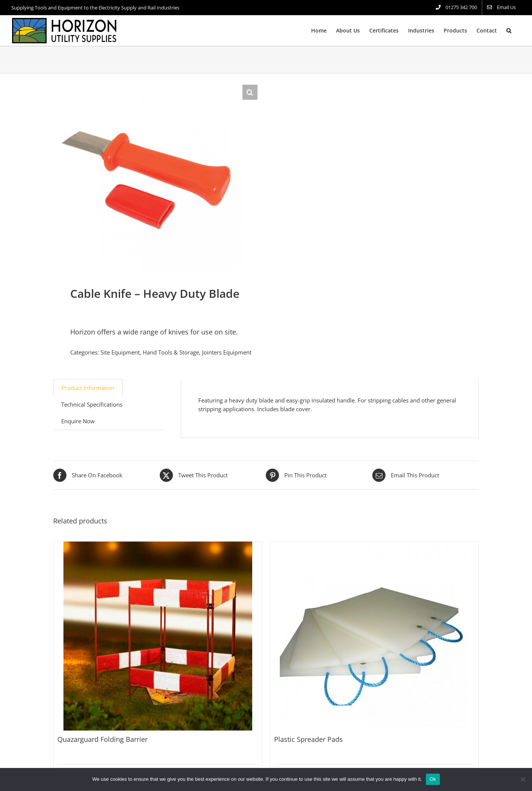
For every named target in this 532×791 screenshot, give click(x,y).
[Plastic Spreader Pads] (375, 636)
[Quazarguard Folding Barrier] (158, 636)
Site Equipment (120, 352)
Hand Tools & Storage (171, 352)
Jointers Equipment (227, 352)
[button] (509, 31)
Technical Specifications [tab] (92, 404)
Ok (433, 779)
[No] (523, 779)
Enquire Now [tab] (78, 421)
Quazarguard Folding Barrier (103, 739)
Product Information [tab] (88, 388)
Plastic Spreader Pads (308, 739)
